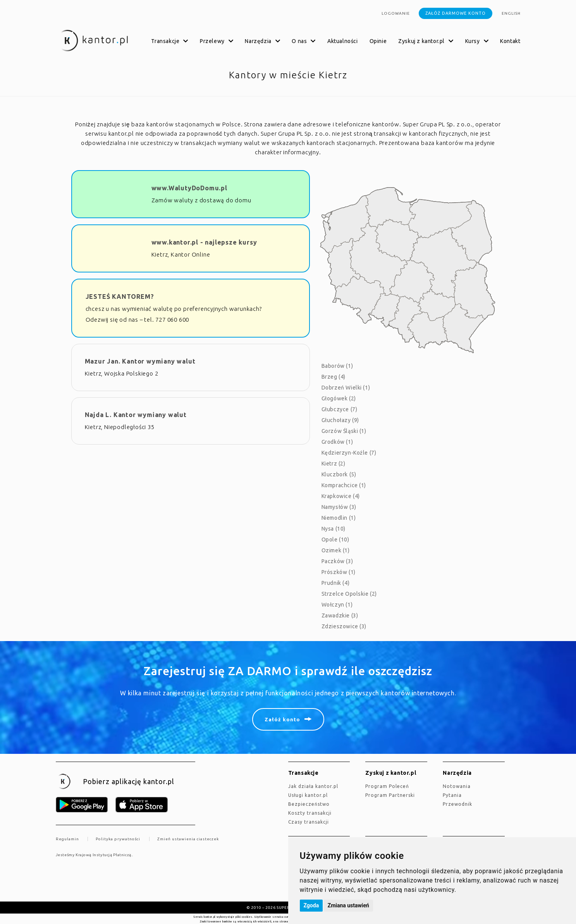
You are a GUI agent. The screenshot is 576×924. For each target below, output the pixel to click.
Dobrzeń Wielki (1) (346, 388)
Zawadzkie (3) (340, 615)
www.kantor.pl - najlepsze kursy (204, 242)
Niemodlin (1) (339, 518)
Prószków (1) (339, 572)
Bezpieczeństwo (309, 804)
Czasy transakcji (309, 822)
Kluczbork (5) (339, 474)
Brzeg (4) (334, 377)
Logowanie (396, 13)
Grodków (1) (337, 442)
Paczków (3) (337, 561)
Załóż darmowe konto (456, 13)
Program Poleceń (387, 786)
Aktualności (343, 41)
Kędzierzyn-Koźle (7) (349, 453)
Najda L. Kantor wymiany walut (136, 415)
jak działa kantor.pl (313, 786)
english (511, 13)
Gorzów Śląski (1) (344, 431)
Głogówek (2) (339, 398)
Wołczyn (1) (337, 605)
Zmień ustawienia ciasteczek (188, 839)
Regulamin (67, 839)
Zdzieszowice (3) (344, 626)
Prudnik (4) (336, 583)
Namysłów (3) (339, 507)
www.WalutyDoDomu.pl (189, 188)
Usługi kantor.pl (308, 795)
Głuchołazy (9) (340, 420)
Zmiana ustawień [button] (348, 905)
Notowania (457, 786)
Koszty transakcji (310, 813)
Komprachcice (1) (344, 485)
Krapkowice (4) (341, 496)
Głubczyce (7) (340, 409)
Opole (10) (335, 540)
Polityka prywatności (118, 839)
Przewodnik (457, 804)
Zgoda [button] (311, 905)
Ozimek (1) (336, 550)
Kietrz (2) (334, 464)
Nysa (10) (334, 529)
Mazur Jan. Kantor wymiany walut (140, 361)
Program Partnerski (390, 795)
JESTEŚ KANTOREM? (120, 297)
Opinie (378, 41)
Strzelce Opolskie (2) (349, 594)
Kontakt (510, 41)
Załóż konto (282, 719)
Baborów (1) (337, 366)
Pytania (452, 795)
